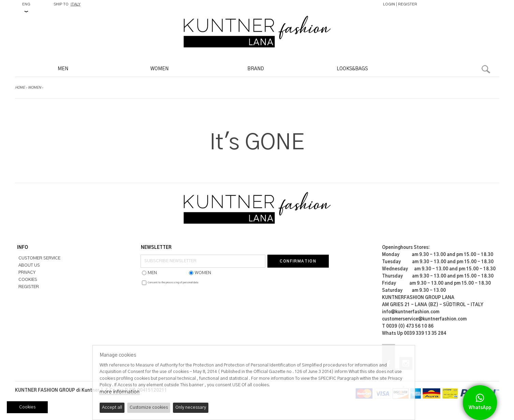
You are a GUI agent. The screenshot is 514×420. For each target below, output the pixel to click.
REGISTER (408, 4)
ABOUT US (29, 265)
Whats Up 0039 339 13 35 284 (414, 334)
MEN (63, 69)
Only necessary (191, 408)
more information (120, 392)
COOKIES (28, 280)
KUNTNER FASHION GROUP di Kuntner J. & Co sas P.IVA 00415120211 (91, 391)
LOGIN (389, 4)
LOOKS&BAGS (352, 69)
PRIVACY (27, 273)
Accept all (112, 408)
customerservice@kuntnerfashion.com (424, 319)
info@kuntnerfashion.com (411, 312)
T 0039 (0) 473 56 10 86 (408, 326)
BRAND (256, 69)
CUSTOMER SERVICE (39, 258)
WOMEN (159, 69)
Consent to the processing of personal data (173, 283)
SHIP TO (67, 4)
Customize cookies (149, 408)
